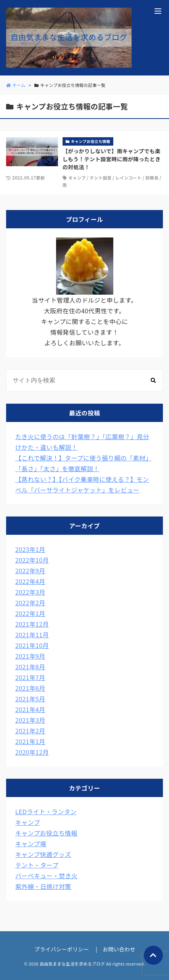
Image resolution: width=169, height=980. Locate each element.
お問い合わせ (119, 949)
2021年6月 (30, 688)
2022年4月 (30, 581)
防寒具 (152, 178)
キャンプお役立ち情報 (46, 833)
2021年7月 (30, 677)
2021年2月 (30, 731)
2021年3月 (30, 720)
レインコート (128, 178)
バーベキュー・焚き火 (46, 876)
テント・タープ (37, 865)
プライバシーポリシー (62, 949)
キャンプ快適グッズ (43, 854)
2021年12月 (32, 624)
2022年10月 (32, 560)
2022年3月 (30, 592)
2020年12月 (32, 752)
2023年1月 (30, 549)
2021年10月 (32, 645)
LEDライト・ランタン (46, 812)
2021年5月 (30, 699)
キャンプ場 (31, 844)
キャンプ (77, 178)
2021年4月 (30, 709)
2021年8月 (30, 667)
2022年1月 (30, 613)
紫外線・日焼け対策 (43, 886)
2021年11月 (32, 635)
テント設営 (101, 178)
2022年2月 (30, 603)
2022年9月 (30, 571)
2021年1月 (30, 741)
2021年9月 (30, 656)
